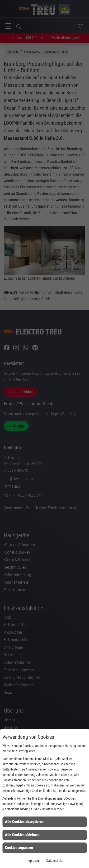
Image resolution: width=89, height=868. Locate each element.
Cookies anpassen (19, 848)
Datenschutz (54, 861)
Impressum (34, 861)
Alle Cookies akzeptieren (24, 822)
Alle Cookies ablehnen (22, 835)
